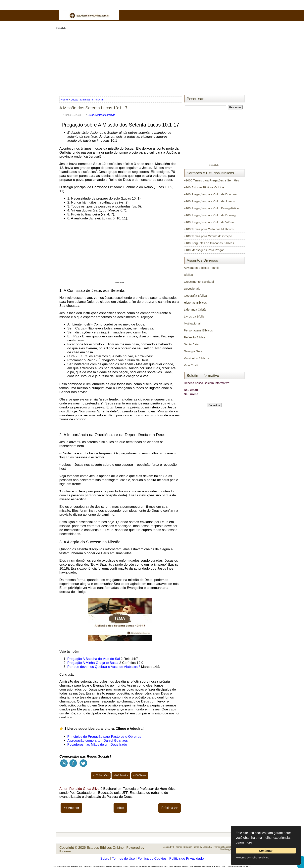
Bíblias (188, 275)
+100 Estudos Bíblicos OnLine (204, 187)
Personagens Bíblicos (198, 330)
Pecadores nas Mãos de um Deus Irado (97, 745)
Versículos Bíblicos (196, 358)
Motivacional (192, 323)
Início (120, 808)
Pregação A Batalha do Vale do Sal (94, 659)
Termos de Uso (123, 859)
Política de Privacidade (187, 859)
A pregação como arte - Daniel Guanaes (98, 741)
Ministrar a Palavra (92, 100)
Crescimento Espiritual (199, 282)
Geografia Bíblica (195, 296)
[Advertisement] (152, 61)
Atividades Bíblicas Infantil (201, 268)
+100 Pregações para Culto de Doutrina (210, 194)
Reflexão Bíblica (195, 337)
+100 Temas (140, 775)
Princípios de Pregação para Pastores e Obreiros (104, 737)
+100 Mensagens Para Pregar (204, 250)
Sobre (105, 859)
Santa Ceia (191, 344)
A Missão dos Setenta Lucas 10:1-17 (93, 108)
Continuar (266, 851)
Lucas (74, 100)
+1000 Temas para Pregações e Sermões (211, 180)
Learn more (244, 842)
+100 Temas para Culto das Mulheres (209, 229)
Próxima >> (170, 808)
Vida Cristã (191, 365)
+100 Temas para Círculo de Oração (208, 236)
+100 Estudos (121, 775)
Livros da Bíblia (194, 316)
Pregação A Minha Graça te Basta (93, 663)
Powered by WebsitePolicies (252, 857)
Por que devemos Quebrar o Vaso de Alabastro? (104, 667)
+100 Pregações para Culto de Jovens (209, 201)
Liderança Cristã (195, 309)
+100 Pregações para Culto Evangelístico (211, 208)
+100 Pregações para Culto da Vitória (209, 222)
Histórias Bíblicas (195, 302)
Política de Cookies (152, 859)
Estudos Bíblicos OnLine (105, 848)
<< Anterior (71, 808)
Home (65, 100)
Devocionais (192, 289)
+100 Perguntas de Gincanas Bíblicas (209, 243)
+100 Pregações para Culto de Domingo (211, 215)
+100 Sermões (101, 775)
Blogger (65, 852)
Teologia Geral (194, 351)
